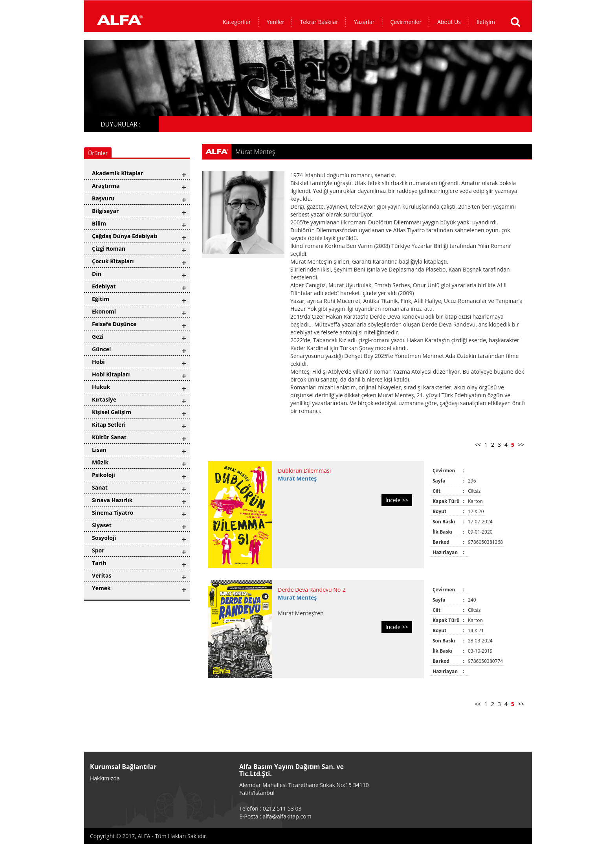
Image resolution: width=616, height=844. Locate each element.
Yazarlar (364, 22)
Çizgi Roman (109, 249)
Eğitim (101, 299)
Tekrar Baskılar (319, 22)
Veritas (102, 575)
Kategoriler (237, 22)
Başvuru (103, 198)
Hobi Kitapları (111, 374)
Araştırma (106, 186)
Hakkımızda (105, 778)
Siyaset (102, 525)
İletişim (486, 22)
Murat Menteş (297, 478)
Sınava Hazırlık (112, 500)
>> (521, 445)
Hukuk (101, 387)
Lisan (99, 450)
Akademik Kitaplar (117, 173)
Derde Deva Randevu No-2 (312, 590)
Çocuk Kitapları (113, 261)
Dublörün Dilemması (304, 471)
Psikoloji (104, 475)
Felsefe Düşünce (114, 324)
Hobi (98, 362)
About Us (449, 22)
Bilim (99, 223)
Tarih (99, 563)
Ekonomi (104, 311)
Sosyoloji (104, 538)
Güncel (101, 349)
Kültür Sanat (109, 437)
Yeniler (276, 22)
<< (478, 445)
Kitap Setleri (109, 425)
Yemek (101, 588)
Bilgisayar (105, 211)
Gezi (98, 337)
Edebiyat (104, 286)
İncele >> (397, 500)
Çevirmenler (406, 22)
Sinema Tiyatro (113, 513)
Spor (98, 550)
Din (97, 274)
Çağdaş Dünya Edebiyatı (125, 236)
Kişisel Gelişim (112, 412)
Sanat (100, 487)
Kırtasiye (104, 399)
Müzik (100, 462)
